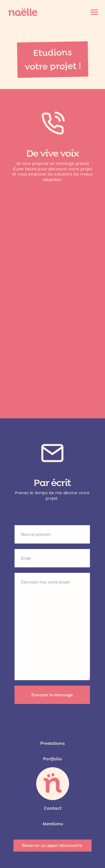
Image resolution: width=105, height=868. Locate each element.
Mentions (53, 824)
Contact (53, 808)
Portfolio (52, 759)
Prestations (52, 743)
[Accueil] (23, 12)
